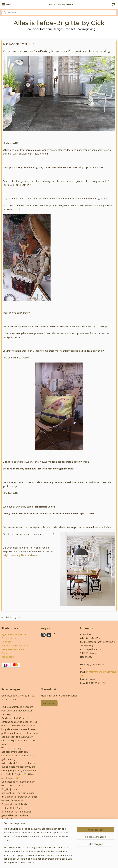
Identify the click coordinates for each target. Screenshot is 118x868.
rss (57, 862)
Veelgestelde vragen (13, 649)
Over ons (6, 642)
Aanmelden (49, 703)
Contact (6, 653)
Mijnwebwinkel (96, 862)
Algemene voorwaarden (14, 634)
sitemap (51, 862)
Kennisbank (7, 657)
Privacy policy (9, 638)
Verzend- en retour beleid (15, 646)
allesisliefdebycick (11, 617)
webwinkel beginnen (69, 862)
